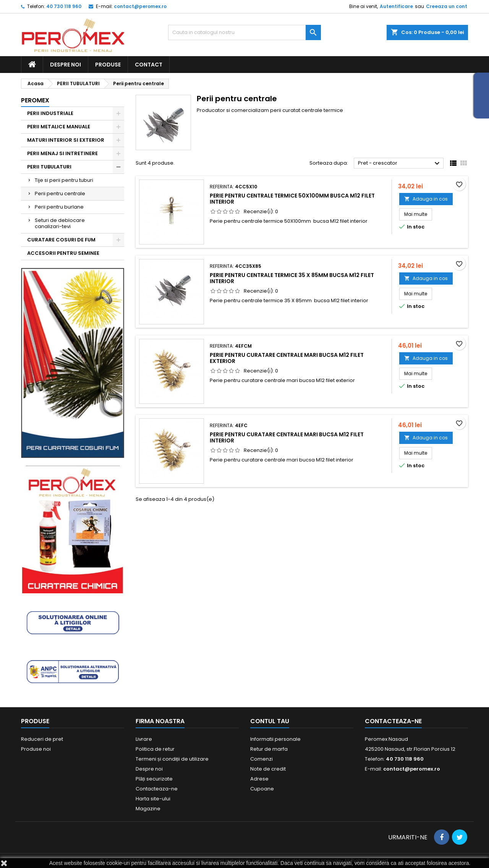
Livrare (144, 739)
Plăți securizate (154, 779)
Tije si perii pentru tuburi (64, 180)
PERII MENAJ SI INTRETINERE (62, 153)
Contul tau (270, 721)
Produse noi (36, 749)
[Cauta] (244, 32)
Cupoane (262, 789)
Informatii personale (275, 739)
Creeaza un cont (447, 6)
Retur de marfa (269, 749)
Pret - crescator (400, 164)
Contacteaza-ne (157, 789)
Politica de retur (155, 749)
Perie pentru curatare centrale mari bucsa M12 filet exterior (287, 358)
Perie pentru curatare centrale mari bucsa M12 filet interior (287, 437)
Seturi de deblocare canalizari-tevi (60, 223)
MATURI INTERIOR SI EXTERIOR (66, 140)
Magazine (148, 809)
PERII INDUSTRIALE (50, 113)
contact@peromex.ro (140, 6)
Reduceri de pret (42, 739)
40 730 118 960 (64, 6)
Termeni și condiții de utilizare (172, 759)
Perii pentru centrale (60, 194)
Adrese (259, 779)
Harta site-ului (153, 799)
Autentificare (396, 6)
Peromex (35, 100)
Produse (108, 65)
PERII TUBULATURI (49, 167)
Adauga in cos (426, 199)
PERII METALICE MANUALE (59, 127)
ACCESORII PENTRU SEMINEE (63, 253)
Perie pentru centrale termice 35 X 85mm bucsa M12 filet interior (292, 278)
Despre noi (66, 65)
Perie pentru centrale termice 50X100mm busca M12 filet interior (292, 199)
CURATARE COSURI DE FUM (61, 240)
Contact (149, 65)
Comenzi (262, 759)
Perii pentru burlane (59, 207)
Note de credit (268, 769)
